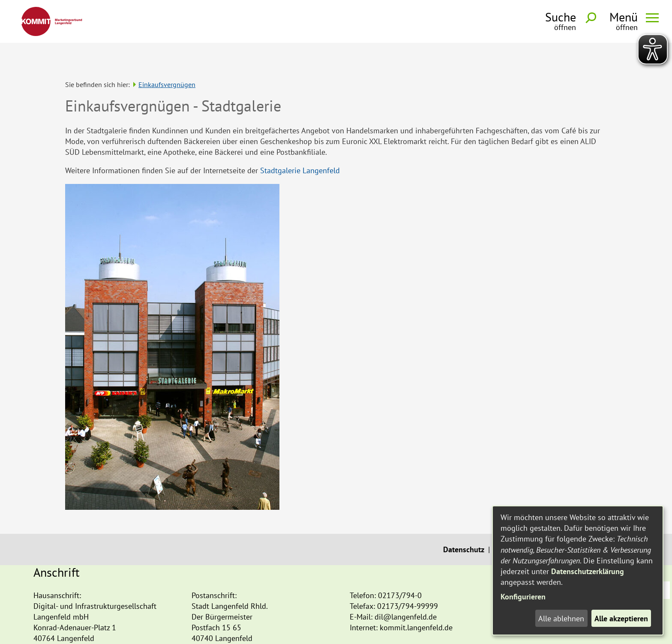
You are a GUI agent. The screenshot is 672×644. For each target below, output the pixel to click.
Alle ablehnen (561, 618)
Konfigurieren (523, 597)
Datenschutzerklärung (588, 571)
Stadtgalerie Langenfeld (300, 144)
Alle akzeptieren (621, 618)
